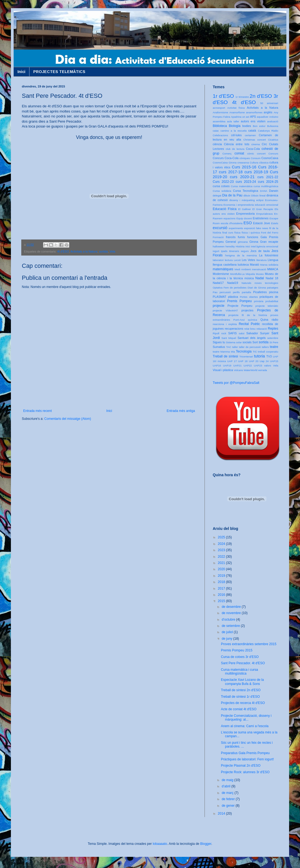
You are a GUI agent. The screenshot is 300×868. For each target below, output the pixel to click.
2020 (222, 569)
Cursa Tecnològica (245, 191)
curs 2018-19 (256, 172)
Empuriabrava (265, 214)
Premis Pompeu (239, 301)
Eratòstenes (261, 218)
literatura (261, 260)
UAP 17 (232, 361)
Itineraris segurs (239, 251)
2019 (222, 576)
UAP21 (237, 365)
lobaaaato (160, 844)
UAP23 (258, 365)
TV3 (269, 356)
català (252, 130)
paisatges (273, 288)
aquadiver (263, 117)
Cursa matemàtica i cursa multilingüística (239, 672)
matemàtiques (223, 269)
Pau (215, 292)
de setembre (231, 626)
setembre (273, 338)
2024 (222, 544)
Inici (21, 72)
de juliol (228, 632)
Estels (275, 223)
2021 (222, 563)
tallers (265, 347)
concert (261, 154)
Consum (256, 158)
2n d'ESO (261, 96)
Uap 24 (264, 361)
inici (248, 246)
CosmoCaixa (270, 158)
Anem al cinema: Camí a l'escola (245, 726)
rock (224, 333)
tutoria (259, 356)
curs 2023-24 (246, 182)
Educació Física (225, 209)
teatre (274, 347)
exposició (250, 228)
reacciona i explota (225, 324)
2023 (222, 550)
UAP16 (217, 365)
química (253, 320)
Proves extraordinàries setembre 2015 (249, 644)
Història (240, 246)
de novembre (232, 613)
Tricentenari (246, 356)
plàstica (233, 297)
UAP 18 (243, 361)
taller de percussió (250, 347)
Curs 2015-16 (244, 167)
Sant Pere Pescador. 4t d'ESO (243, 663)
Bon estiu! (259, 126)
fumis (241, 237)
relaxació (262, 329)
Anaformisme (220, 112)
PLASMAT (220, 297)
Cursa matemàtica (241, 186)
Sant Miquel (229, 338)
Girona (254, 242)
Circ (264, 144)
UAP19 (227, 365)
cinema (256, 144)
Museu (260, 274)
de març (228, 793)
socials (247, 342)
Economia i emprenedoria (238, 205)
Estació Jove (262, 223)
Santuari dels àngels (252, 338)
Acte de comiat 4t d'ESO (239, 709)
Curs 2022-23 (223, 182)
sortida (103, 251)
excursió (220, 228)
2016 (222, 595)
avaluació (273, 121)
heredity (230, 246)
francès (231, 237)
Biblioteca (220, 126)
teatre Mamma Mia (224, 352)
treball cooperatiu (268, 352)
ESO (248, 223)
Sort (255, 342)
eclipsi (260, 200)
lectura (229, 260)
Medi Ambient (243, 269)
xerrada (262, 370)
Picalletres (260, 292)
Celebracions (220, 135)
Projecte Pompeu (240, 306)
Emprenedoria (245, 214)
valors (268, 365)
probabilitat (272, 301)
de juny (227, 639)
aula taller (233, 121)
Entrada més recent (37, 411)
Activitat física (236, 108)
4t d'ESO (63, 251)
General (231, 242)
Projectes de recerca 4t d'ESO (243, 703)
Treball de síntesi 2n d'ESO (241, 690)
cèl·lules (236, 135)
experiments (236, 228)
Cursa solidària (222, 191)
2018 (222, 582)
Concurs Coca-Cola (226, 158)
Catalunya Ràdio (268, 131)
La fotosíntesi (269, 255)
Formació (218, 237)
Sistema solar (234, 342)
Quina (264, 320)
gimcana (243, 242)
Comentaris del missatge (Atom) (67, 419)
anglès (268, 112)
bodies (247, 126)
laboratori (218, 260)
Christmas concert (255, 140)
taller (235, 347)
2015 (222, 601)
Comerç (227, 154)
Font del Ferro (270, 233)
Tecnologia (244, 351)
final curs (228, 233)
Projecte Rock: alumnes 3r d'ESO (245, 772)
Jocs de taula (260, 251)
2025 (222, 537)
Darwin (274, 191)
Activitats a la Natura (84, 251)
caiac (216, 131)
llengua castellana (225, 265)
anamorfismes (254, 112)
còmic (250, 154)
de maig (228, 780)
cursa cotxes (221, 186)
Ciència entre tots (237, 144)
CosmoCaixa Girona (225, 163)
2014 (222, 814)
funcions (253, 237)
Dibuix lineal (258, 195)
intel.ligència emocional (265, 246)
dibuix (247, 195)
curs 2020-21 (242, 177)
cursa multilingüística (266, 186)
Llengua (273, 260)
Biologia (235, 126)
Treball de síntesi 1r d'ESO (240, 697)
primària (259, 301)
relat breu (250, 329)
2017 (222, 588)
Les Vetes (249, 260)
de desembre (232, 607)
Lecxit (237, 260)
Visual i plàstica (223, 370)
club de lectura (235, 149)
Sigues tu (219, 342)
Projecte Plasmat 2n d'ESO (241, 766)
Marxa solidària (269, 265)
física (237, 233)
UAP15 (274, 361)
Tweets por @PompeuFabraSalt (236, 383)
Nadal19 (233, 283)
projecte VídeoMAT (225, 310)
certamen (250, 135)
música (249, 278)
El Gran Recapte (263, 209)
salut (242, 333)
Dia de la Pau (232, 195)
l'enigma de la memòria (241, 255)
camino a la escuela (234, 131)
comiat (239, 153)
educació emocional (266, 205)
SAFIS (232, 333)
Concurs (273, 154)
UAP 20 (253, 361)
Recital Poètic (249, 324)
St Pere (274, 342)
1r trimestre (242, 97)
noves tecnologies (266, 283)
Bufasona (273, 126)
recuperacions (234, 329)
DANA (264, 191)
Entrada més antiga (181, 411)
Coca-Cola (253, 149)
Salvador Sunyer (258, 333)
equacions (230, 218)
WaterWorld (251, 370)
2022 (222, 557)
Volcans (238, 370)
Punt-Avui (239, 320)
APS (253, 117)
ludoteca (243, 265)
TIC (255, 352)
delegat (217, 195)
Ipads (224, 251)
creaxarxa (243, 163)
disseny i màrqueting (242, 200)
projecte (219, 306)
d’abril (226, 786)
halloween (219, 246)
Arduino (274, 117)
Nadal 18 (272, 278)
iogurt (216, 251)
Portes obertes (249, 297)
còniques (245, 158)
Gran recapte (269, 242)
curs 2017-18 (231, 172)
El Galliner (244, 209)
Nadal (259, 278)
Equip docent (244, 218)
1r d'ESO (223, 96)
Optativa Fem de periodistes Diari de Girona (239, 288)
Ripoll (216, 333)
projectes (247, 310)
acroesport (219, 108)
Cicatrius (273, 140)
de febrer (229, 799)
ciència (217, 144)
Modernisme (221, 274)
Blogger (206, 844)
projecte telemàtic (267, 306)
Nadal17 (218, 283)
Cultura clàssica (259, 163)
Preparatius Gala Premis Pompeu (245, 753)
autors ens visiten (253, 121)
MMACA (273, 269)
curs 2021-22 (268, 177)
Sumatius (219, 347)
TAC (229, 347)
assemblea (219, 121)
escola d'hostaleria (232, 223)
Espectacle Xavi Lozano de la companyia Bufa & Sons (242, 682)
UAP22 (248, 365)
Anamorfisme (237, 112)
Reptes (273, 329)
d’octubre (229, 620)
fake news (262, 228)
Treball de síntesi (225, 356)
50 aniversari (269, 103)
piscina (274, 292)
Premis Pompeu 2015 (237, 650)
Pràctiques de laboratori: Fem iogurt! (247, 759)
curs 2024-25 (268, 182)
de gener (229, 806)
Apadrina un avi (240, 117)
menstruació (259, 269)
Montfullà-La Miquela (242, 274)
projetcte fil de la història (248, 315)
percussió (225, 292)
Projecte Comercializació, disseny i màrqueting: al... (246, 718)
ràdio (275, 320)
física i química (251, 233)
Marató (254, 265)
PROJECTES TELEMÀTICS (59, 72)
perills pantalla (242, 292)
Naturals (247, 283)
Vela (112, 251)
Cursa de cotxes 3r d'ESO (240, 657)
